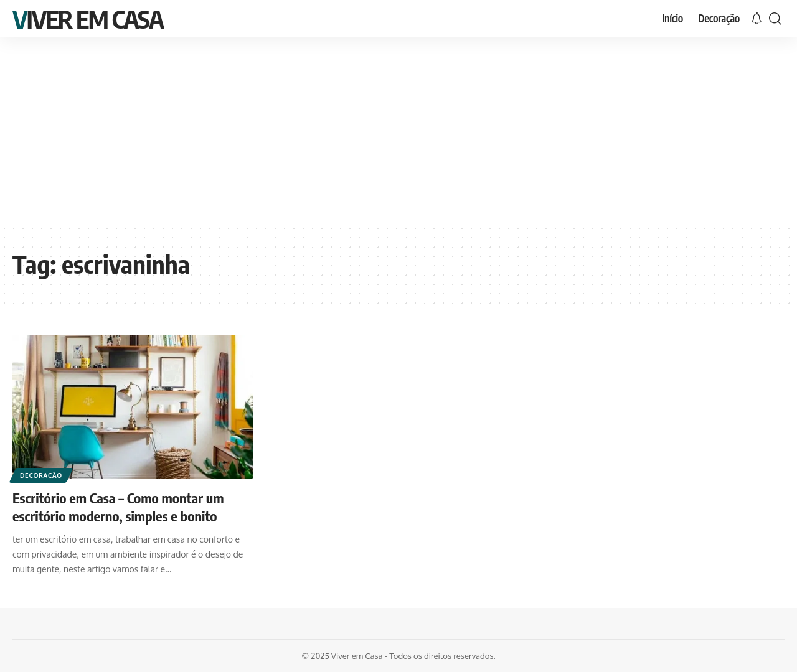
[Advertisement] (398, 131)
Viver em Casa (88, 19)
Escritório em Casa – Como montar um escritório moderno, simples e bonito (118, 507)
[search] (775, 19)
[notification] (757, 19)
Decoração (41, 475)
